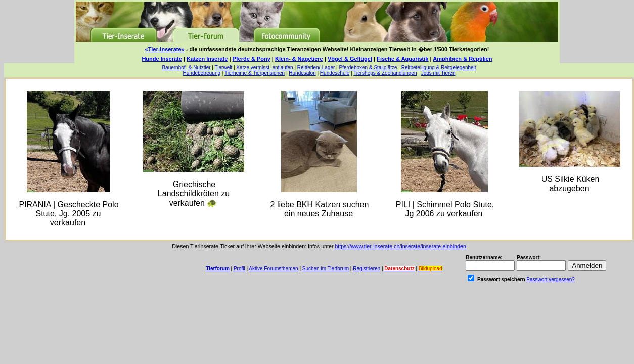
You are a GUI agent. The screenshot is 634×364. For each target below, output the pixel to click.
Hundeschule (335, 73)
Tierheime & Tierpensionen (255, 73)
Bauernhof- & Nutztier (186, 67)
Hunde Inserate (162, 59)
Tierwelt (224, 67)
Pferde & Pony (252, 59)
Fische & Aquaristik (402, 59)
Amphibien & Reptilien (462, 59)
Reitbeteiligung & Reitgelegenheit (439, 67)
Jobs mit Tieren (438, 73)
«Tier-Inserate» (165, 49)
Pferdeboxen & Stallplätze (368, 67)
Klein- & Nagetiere (299, 59)
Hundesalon (302, 73)
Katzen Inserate (207, 59)
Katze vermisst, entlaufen (264, 67)
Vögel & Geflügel (350, 59)
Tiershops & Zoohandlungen (385, 73)
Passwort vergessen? (551, 279)
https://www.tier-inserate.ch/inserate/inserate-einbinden (400, 246)
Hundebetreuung (202, 73)
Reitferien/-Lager (316, 67)
